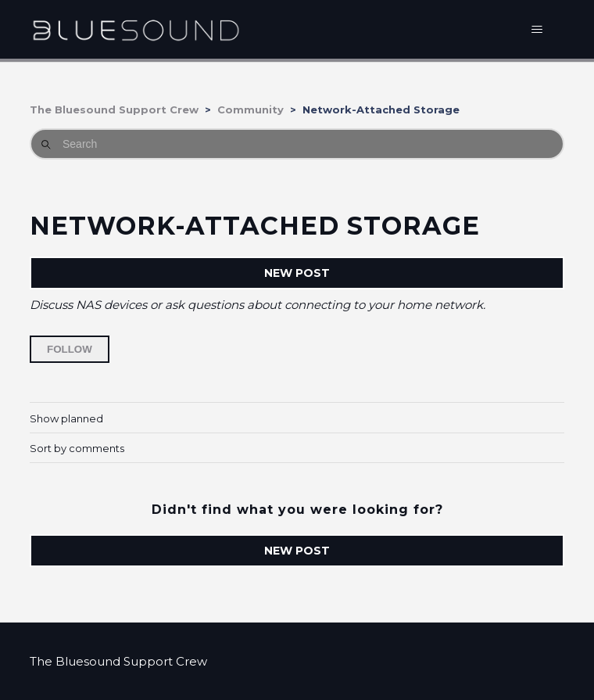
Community (250, 109)
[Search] (297, 144)
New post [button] (297, 273)
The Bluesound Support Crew (114, 109)
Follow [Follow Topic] (70, 349)
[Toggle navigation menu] (537, 30)
